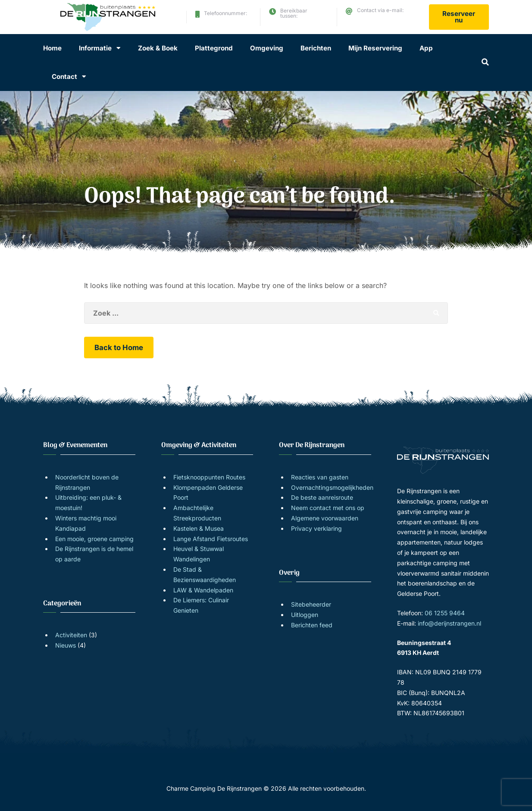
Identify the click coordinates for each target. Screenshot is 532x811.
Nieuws (66, 645)
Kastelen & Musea (199, 528)
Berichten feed (312, 625)
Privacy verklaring (316, 528)
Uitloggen (305, 615)
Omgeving (267, 48)
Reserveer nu (459, 17)
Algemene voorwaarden (325, 518)
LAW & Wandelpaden (203, 590)
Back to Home (119, 348)
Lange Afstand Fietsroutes (211, 539)
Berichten (316, 48)
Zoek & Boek (158, 48)
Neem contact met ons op (328, 508)
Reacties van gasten (320, 477)
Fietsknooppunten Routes (209, 477)
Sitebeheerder (311, 604)
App (426, 48)
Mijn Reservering (375, 48)
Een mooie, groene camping (94, 539)
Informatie (95, 48)
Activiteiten (71, 635)
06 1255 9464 (223, 20)
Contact (64, 77)
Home (52, 48)
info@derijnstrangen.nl (385, 20)
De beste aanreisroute (322, 497)
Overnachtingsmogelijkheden (332, 487)
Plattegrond (214, 48)
